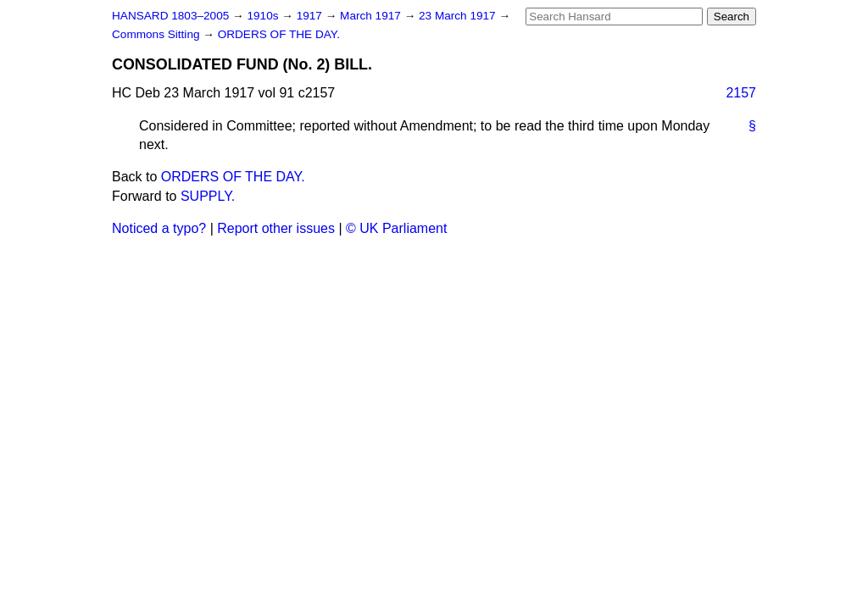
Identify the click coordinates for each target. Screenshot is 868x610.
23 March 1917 (459, 16)
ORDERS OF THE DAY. (279, 34)
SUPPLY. (208, 196)
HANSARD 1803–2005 (170, 16)
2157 (741, 93)
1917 (311, 16)
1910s (264, 16)
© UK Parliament (396, 228)
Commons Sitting (157, 34)
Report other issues (276, 228)
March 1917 (372, 16)
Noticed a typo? (159, 228)
